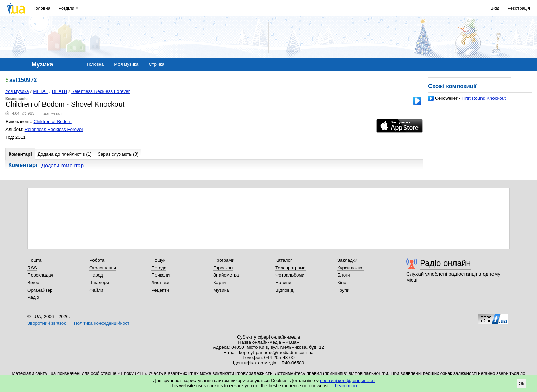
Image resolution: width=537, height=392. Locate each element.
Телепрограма (291, 268)
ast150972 (23, 80)
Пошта (34, 260)
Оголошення (103, 268)
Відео (33, 283)
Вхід (495, 8)
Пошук (158, 260)
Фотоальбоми (290, 275)
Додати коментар (63, 165)
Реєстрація (519, 8)
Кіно (342, 283)
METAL (40, 91)
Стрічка (156, 64)
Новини (283, 283)
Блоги (344, 275)
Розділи (66, 8)
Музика (221, 290)
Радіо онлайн (445, 263)
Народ (96, 275)
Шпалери (99, 283)
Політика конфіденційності (102, 323)
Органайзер (40, 290)
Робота (97, 260)
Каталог (284, 260)
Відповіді (285, 290)
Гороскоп (223, 268)
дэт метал (53, 113)
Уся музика (17, 91)
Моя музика (126, 64)
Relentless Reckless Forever (101, 91)
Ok (521, 384)
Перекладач (40, 275)
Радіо (33, 297)
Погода (159, 268)
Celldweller (446, 98)
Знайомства (226, 275)
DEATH (60, 91)
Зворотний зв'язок (47, 323)
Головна (42, 8)
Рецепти (160, 290)
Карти (220, 283)
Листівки (160, 283)
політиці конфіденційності (347, 381)
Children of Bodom (53, 121)
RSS (32, 268)
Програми (224, 260)
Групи (343, 290)
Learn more (347, 386)
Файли (96, 290)
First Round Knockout (484, 98)
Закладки (347, 260)
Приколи (160, 275)
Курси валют (351, 268)
